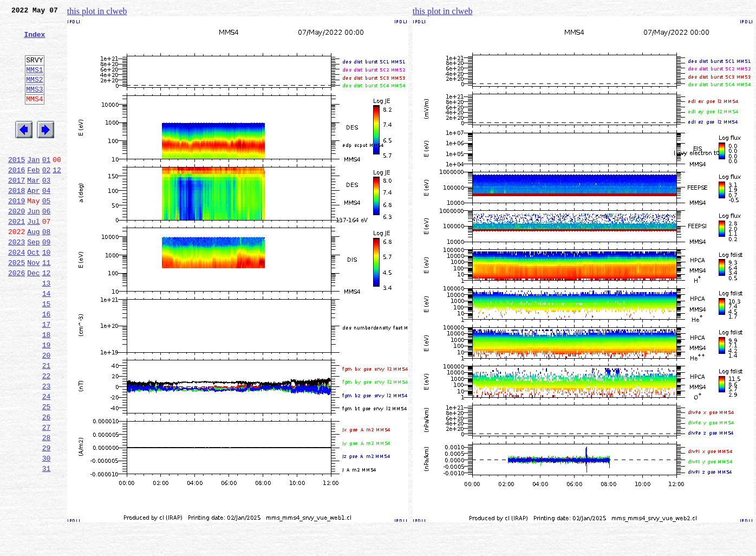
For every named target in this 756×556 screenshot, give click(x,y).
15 (47, 352)
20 (47, 412)
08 (47, 269)
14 (47, 340)
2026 (17, 316)
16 (47, 364)
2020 (17, 245)
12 (57, 197)
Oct (33, 293)
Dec (33, 316)
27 (47, 495)
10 (47, 293)
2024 (17, 293)
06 (47, 245)
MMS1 (34, 82)
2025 (17, 305)
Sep (33, 281)
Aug (33, 269)
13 (47, 328)
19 (47, 400)
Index (34, 41)
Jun (33, 245)
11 (47, 305)
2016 (17, 197)
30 (47, 531)
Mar (33, 209)
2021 (17, 257)
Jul (33, 257)
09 (47, 281)
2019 (17, 233)
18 (47, 388)
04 (47, 221)
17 (47, 376)
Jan (33, 185)
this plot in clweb (97, 11)
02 (47, 197)
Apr (33, 221)
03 (47, 209)
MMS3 (34, 105)
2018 (17, 221)
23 (47, 448)
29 (47, 519)
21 (47, 424)
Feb (33, 197)
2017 (17, 209)
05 (47, 233)
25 (47, 471)
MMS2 (34, 94)
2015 (17, 185)
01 (47, 185)
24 (47, 460)
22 (47, 436)
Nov (33, 305)
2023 (17, 281)
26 (47, 483)
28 (47, 507)
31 (47, 543)
